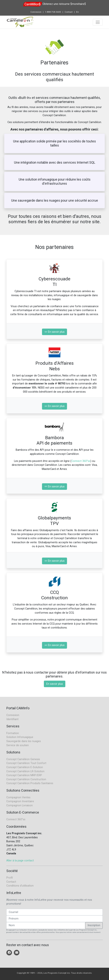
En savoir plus (54, 332)
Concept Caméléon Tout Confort (26, 763)
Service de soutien (18, 745)
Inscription (94, 925)
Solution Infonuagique (20, 737)
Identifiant (12, 719)
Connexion (36, 12)
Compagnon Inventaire (20, 801)
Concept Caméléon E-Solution (25, 767)
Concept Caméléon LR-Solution (25, 771)
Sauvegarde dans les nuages (24, 741)
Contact (69, 12)
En (77, 12)
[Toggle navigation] (98, 22)
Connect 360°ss (81, 461)
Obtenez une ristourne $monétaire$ (64, 4)
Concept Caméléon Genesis (23, 759)
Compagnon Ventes (18, 797)
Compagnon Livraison (20, 805)
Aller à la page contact (20, 861)
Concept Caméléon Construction (26, 779)
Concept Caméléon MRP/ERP (24, 775)
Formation (13, 733)
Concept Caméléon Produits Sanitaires (30, 783)
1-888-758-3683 (53, 12)
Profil (10, 878)
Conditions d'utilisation (20, 886)
